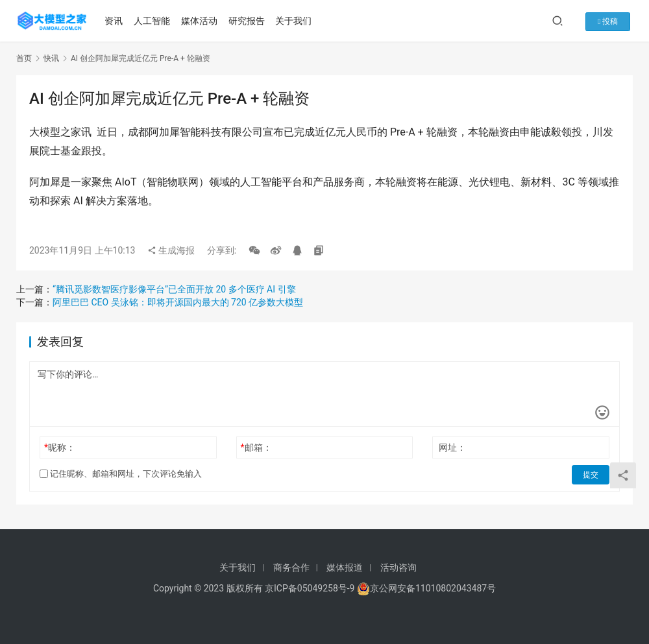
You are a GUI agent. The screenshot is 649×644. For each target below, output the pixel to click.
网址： (452, 447)
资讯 (116, 21)
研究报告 (248, 21)
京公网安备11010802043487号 (433, 588)
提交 (591, 474)
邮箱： (256, 447)
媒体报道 (345, 567)
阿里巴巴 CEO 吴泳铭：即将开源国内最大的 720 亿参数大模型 (178, 302)
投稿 (612, 21)
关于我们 (295, 21)
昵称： (60, 447)
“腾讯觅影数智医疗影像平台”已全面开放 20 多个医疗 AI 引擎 (174, 289)
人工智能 (153, 21)
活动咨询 (398, 567)
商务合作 (291, 567)
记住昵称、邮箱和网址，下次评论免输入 (121, 474)
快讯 (51, 58)
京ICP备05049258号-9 (310, 588)
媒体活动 (201, 21)
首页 (24, 58)
